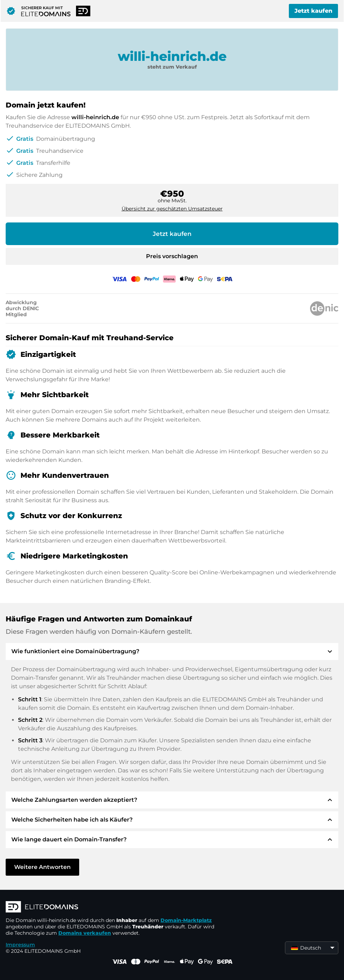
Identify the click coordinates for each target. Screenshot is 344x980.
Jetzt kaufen (313, 11)
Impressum (20, 945)
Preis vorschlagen (172, 256)
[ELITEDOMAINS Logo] (112, 907)
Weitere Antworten (42, 867)
